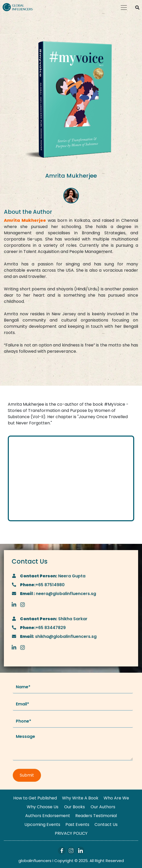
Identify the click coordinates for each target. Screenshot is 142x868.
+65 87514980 (50, 585)
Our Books (75, 807)
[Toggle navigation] (124, 8)
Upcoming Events (42, 824)
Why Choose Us (43, 807)
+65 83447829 (51, 628)
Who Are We (116, 798)
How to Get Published (35, 798)
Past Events (77, 824)
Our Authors (103, 807)
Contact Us (106, 824)
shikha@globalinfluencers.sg (65, 636)
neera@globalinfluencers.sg (65, 594)
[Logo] (18, 7)
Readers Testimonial (96, 816)
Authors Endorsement (48, 816)
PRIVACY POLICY (71, 833)
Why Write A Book (80, 798)
